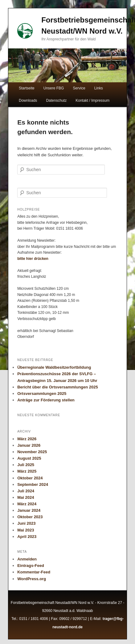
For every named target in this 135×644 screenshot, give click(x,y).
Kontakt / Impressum (92, 100)
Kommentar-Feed (34, 572)
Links (99, 88)
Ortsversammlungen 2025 (42, 394)
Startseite (27, 88)
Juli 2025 (26, 465)
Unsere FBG (54, 88)
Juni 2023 (26, 523)
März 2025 (27, 471)
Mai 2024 (26, 497)
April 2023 (27, 537)
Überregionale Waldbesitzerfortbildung (54, 367)
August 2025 (29, 458)
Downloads (28, 100)
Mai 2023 (26, 530)
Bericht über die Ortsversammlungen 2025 (58, 387)
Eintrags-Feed (31, 566)
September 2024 (33, 484)
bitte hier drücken (33, 259)
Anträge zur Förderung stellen (46, 400)
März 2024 (27, 504)
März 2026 (27, 439)
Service (79, 88)
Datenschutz (56, 100)
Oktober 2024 (30, 478)
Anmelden (27, 559)
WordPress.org (32, 579)
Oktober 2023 (30, 517)
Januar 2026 (29, 445)
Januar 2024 (29, 510)
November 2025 (32, 452)
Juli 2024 (26, 491)
